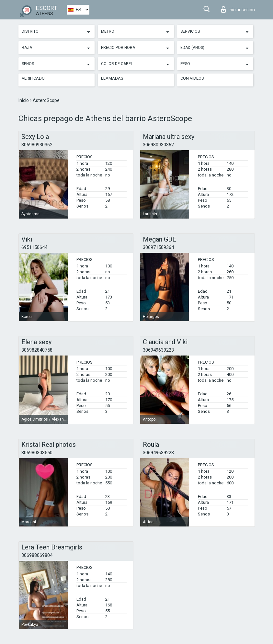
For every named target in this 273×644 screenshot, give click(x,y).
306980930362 (37, 145)
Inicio (24, 100)
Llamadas (112, 78)
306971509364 (158, 247)
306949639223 (158, 350)
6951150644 (34, 247)
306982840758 (37, 350)
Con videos (192, 78)
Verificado (33, 78)
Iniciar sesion (238, 9)
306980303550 (37, 453)
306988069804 (37, 555)
